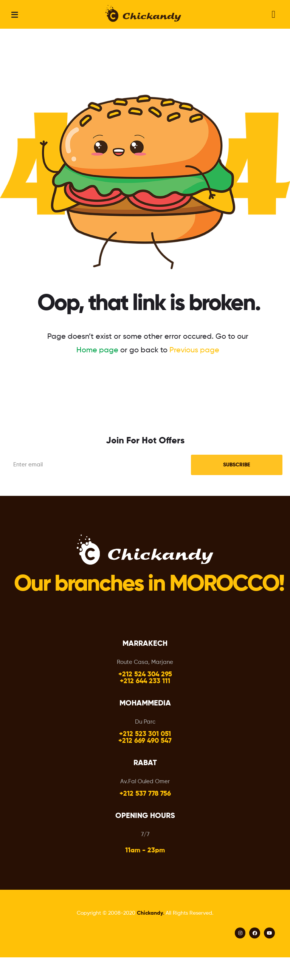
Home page (97, 350)
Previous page (194, 350)
